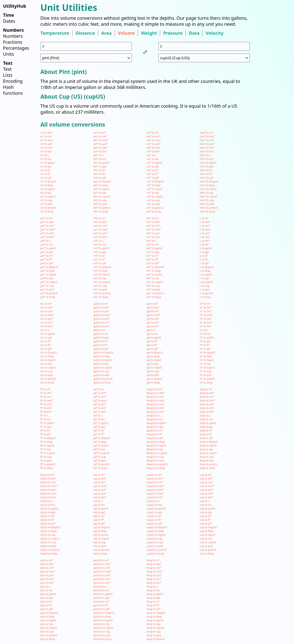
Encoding (13, 81)
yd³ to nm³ (100, 408)
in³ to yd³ (205, 349)
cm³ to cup (153, 200)
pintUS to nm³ (102, 579)
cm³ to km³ (153, 151)
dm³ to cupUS (102, 196)
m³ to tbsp (47, 185)
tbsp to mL (206, 419)
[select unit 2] (204, 58)
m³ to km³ (46, 151)
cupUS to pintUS (157, 550)
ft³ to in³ (45, 430)
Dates (9, 21)
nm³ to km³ (100, 237)
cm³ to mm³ (154, 140)
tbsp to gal (206, 427)
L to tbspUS (207, 267)
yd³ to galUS (101, 423)
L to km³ (205, 241)
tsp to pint (100, 546)
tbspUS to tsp (155, 449)
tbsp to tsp (206, 449)
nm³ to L (99, 241)
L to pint (205, 289)
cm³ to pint (153, 204)
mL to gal (46, 337)
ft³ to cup (46, 457)
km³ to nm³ (153, 237)
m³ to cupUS (48, 196)
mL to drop (47, 382)
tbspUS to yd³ (155, 438)
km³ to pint (153, 289)
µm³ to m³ (46, 218)
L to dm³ (205, 222)
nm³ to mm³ (101, 229)
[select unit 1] (86, 58)
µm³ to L (45, 241)
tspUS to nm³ (48, 494)
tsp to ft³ (99, 520)
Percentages (16, 48)
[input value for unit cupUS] (204, 46)
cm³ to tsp (153, 193)
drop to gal (153, 598)
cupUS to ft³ (154, 520)
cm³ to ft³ (152, 174)
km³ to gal (153, 252)
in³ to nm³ (206, 322)
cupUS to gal (154, 512)
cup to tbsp (207, 531)
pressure (173, 33)
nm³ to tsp (100, 278)
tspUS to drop (49, 554)
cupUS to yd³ (154, 524)
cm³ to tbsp (154, 185)
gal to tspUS (154, 360)
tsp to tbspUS (102, 527)
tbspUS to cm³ (155, 397)
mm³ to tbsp (207, 185)
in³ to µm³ (206, 319)
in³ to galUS (207, 337)
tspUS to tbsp (49, 531)
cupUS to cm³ (155, 482)
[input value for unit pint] (86, 46)
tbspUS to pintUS (157, 464)
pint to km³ (47, 583)
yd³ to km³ (100, 412)
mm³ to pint (207, 204)
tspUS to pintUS (50, 550)
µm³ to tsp (47, 278)
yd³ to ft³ (99, 434)
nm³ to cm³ (100, 226)
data (194, 33)
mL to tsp (46, 364)
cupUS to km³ (155, 497)
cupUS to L (153, 501)
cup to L (205, 501)
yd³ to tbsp (100, 442)
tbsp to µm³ (207, 404)
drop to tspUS (155, 620)
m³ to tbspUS (48, 181)
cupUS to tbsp (155, 531)
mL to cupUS (48, 367)
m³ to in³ (46, 170)
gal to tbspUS (155, 352)
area (106, 33)
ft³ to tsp (46, 449)
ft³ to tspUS (47, 445)
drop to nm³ (154, 579)
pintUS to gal (102, 598)
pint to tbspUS (49, 613)
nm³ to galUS (102, 248)
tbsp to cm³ (207, 397)
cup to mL (206, 505)
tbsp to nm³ (207, 408)
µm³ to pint (47, 289)
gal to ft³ (152, 345)
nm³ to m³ (100, 218)
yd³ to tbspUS (102, 438)
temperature (55, 33)
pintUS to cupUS (104, 628)
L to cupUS (206, 282)
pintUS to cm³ (102, 568)
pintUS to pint (102, 635)
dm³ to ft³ (99, 174)
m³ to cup (46, 200)
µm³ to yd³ (47, 263)
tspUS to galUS (49, 509)
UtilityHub (15, 6)
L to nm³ (205, 237)
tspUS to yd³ (48, 524)
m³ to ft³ (45, 174)
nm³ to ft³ (99, 259)
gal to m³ (152, 304)
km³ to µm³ (153, 233)
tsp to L (98, 501)
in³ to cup (205, 371)
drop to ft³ (153, 605)
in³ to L (204, 330)
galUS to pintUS (103, 379)
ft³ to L (44, 415)
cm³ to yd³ (153, 178)
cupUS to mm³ (155, 486)
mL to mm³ (47, 315)
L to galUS (206, 248)
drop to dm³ (154, 564)
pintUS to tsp (102, 624)
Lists (8, 75)
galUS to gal (101, 337)
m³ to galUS (48, 163)
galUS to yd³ (101, 349)
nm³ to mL (100, 244)
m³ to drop (47, 211)
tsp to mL (99, 505)
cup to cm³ (206, 482)
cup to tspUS (207, 535)
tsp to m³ (99, 475)
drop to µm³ (154, 575)
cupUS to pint (155, 546)
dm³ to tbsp (101, 185)
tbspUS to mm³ (156, 400)
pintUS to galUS (103, 594)
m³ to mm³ (47, 140)
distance (85, 33)
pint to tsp (47, 624)
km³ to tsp (153, 278)
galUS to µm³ (102, 319)
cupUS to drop (155, 554)
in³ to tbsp (206, 356)
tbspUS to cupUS (157, 453)
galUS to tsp (101, 364)
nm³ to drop (101, 297)
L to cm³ (205, 226)
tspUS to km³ (48, 497)
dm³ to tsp (100, 193)
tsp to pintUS (102, 550)
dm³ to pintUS (102, 208)
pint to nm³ (47, 579)
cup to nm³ (206, 494)
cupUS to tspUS (156, 535)
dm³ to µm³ (100, 144)
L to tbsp (205, 271)
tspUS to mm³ (49, 486)
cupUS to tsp (154, 539)
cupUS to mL (154, 505)
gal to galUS (154, 337)
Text (7, 69)
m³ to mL (46, 159)
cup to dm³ (206, 478)
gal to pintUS (155, 379)
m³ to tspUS (48, 189)
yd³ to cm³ (100, 397)
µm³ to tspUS (48, 274)
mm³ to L (205, 155)
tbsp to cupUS (208, 453)
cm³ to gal (153, 166)
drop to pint (154, 635)
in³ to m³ (205, 304)
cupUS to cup (155, 542)
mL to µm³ (47, 319)
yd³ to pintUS (102, 464)
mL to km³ (47, 326)
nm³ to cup (100, 286)
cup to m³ (206, 475)
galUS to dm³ (102, 307)
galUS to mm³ (102, 315)
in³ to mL (205, 334)
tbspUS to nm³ (155, 408)
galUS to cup (101, 371)
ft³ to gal (46, 427)
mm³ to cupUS (208, 196)
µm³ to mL (47, 244)
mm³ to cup (207, 200)
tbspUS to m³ (155, 389)
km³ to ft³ (152, 259)
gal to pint (153, 375)
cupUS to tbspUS (157, 527)
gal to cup (153, 371)
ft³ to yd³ (46, 434)
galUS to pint (102, 375)
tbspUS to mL (155, 419)
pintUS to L (100, 587)
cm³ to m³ (153, 133)
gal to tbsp (153, 356)
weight (149, 33)
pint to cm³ (47, 568)
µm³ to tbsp (48, 271)
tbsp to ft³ (206, 434)
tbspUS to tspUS (157, 445)
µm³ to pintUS (49, 293)
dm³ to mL (100, 159)
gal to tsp (152, 364)
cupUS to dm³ (155, 478)
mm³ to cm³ (207, 140)
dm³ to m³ (100, 133)
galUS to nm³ (102, 322)
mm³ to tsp (206, 193)
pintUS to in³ (101, 602)
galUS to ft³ (100, 345)
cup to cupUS (208, 542)
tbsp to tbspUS (209, 442)
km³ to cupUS (155, 282)
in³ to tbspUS (208, 352)
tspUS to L (46, 501)
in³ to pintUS (207, 379)
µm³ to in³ (46, 256)
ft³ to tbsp (46, 442)
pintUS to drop (103, 639)
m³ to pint (46, 204)
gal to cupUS (154, 367)
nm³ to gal (100, 252)
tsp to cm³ (100, 482)
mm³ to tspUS (208, 189)
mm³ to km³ (207, 151)
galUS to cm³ (101, 311)
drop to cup (154, 632)
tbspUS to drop (156, 468)
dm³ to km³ (100, 151)
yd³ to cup (100, 457)
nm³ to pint (100, 289)
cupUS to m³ (154, 475)
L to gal (204, 252)
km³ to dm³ (153, 222)
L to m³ (204, 218)
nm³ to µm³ (100, 233)
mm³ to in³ (206, 170)
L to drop (205, 297)
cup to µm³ (206, 490)
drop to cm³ (154, 568)
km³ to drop (154, 297)
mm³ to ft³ (206, 174)
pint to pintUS (49, 635)
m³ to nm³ (46, 148)
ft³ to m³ (45, 389)
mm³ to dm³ (207, 136)
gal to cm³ (153, 311)
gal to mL (152, 334)
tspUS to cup (48, 542)
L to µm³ (205, 233)
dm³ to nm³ (100, 148)
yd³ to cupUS (101, 453)
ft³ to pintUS (48, 464)
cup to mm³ (207, 486)
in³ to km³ (206, 326)
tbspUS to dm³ (155, 393)
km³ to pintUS (155, 293)
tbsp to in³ (206, 430)
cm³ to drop (154, 211)
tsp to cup (100, 542)
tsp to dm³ (100, 478)
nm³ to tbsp (101, 271)
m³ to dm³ (46, 133)
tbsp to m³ (206, 389)
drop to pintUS (156, 639)
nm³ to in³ (100, 256)
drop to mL (153, 590)
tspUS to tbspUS (50, 527)
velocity (215, 33)
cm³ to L (152, 155)
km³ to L (152, 241)
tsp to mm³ (100, 486)
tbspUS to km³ (155, 412)
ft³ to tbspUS (48, 438)
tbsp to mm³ (207, 400)
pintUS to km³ (102, 583)
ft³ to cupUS (48, 453)
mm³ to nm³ (207, 148)
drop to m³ (153, 560)
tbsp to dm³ (207, 393)
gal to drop (153, 382)
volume (126, 33)
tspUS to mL (48, 505)
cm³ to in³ (153, 170)
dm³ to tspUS (102, 189)
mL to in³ (46, 341)
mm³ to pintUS (209, 208)
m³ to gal (46, 166)
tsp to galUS (101, 509)
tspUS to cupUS (50, 539)
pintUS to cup (102, 632)
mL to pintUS (48, 379)
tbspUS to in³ (155, 430)
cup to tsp (206, 539)
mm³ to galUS (208, 163)
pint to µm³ (47, 575)
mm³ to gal (206, 166)
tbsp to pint (207, 460)
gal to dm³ (153, 307)
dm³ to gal (100, 166)
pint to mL (47, 590)
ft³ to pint (46, 460)
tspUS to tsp (48, 535)
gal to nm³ (153, 322)
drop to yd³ (153, 609)
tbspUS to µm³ (155, 404)
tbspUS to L (154, 415)
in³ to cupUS (207, 367)
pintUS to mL (102, 590)
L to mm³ (205, 229)
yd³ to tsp (99, 449)
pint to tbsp (47, 617)
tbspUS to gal (155, 427)
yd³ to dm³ (100, 393)
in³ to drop (206, 382)
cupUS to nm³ (155, 494)
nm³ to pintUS (102, 293)
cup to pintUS (208, 550)
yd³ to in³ (99, 430)
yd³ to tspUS (101, 445)
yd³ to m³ (99, 389)
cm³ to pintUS (155, 208)
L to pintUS (206, 293)
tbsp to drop (207, 468)
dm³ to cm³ (100, 136)
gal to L (151, 330)
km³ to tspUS (155, 274)
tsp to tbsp (100, 531)
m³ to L (45, 155)
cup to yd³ (206, 524)
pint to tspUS (48, 620)
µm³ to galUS (48, 248)
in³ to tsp (205, 364)
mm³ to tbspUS (209, 181)
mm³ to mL (206, 159)
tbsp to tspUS (208, 445)
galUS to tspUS (103, 360)
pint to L (45, 587)
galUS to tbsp (102, 356)
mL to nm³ (47, 322)
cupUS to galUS (156, 509)
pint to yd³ (47, 609)
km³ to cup (153, 286)
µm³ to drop (48, 297)
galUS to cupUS (103, 367)
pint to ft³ (46, 605)
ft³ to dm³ (46, 393)
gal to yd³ (152, 349)
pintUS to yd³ (102, 609)
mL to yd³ (46, 349)
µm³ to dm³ (47, 222)
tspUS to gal (48, 512)
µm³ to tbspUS (49, 267)
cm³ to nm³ (153, 148)
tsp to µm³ (100, 490)
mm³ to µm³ (207, 144)
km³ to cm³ (153, 226)
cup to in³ (205, 516)
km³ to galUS (154, 248)
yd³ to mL (99, 419)
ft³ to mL (46, 419)
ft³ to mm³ (47, 400)
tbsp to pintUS (208, 464)
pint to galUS (48, 594)
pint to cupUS (49, 628)
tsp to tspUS (101, 535)
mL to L (45, 330)
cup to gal (206, 512)
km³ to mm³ (154, 229)
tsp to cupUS (101, 539)
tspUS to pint (48, 546)
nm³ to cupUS (102, 282)
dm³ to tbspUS (102, 181)
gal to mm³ (153, 315)
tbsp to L (205, 415)
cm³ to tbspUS (155, 181)
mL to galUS (48, 334)
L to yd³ (204, 263)
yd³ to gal (99, 427)
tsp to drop (100, 554)
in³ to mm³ (206, 315)
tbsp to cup (207, 457)
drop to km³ (154, 583)
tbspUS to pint (155, 460)
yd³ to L (98, 415)
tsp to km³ (100, 497)
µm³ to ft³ (46, 259)
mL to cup (46, 371)
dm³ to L (99, 155)
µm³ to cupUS (49, 282)
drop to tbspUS (156, 613)
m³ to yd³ (46, 178)
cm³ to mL (153, 159)
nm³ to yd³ (100, 263)
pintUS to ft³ (101, 605)
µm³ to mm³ (48, 229)
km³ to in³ (153, 256)
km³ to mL (153, 244)
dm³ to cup (100, 200)
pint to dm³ (47, 564)
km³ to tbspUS (155, 267)
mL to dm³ (47, 307)
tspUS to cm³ (48, 482)
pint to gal (47, 598)
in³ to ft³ (205, 345)
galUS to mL (101, 334)
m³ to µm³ (46, 144)
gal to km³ (153, 326)
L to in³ (204, 256)
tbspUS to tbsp (156, 442)
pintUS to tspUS (103, 620)
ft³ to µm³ (46, 404)
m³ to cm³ (46, 136)
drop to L (152, 587)
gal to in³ (152, 341)
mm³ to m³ (206, 133)
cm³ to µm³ (153, 144)
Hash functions (13, 90)
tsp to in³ (99, 516)
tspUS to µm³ (48, 490)
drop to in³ (153, 602)
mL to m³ (46, 304)
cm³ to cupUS (155, 196)
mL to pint (47, 375)
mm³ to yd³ (207, 178)
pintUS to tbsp (102, 617)
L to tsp (204, 278)
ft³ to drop (47, 468)
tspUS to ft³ (47, 520)
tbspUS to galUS (157, 423)
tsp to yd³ (99, 524)
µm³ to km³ (47, 237)
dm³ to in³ (100, 170)
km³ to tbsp (154, 271)
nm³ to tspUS (102, 274)
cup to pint (206, 546)
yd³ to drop (100, 468)
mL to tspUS (48, 360)
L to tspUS (206, 274)
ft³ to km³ (46, 412)
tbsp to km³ (207, 412)
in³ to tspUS (207, 360)
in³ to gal (205, 341)
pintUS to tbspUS (104, 613)
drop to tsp (153, 624)
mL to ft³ (46, 345)
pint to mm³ (48, 572)
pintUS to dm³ (102, 564)
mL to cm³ (46, 311)
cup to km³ (206, 497)
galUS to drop (102, 382)
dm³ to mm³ (101, 140)
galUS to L (100, 330)
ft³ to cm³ (46, 397)
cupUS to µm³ (155, 490)
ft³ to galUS (47, 423)
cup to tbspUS (208, 527)
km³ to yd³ (153, 263)
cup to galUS (207, 509)
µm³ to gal (47, 252)
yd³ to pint (100, 460)
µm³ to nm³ (47, 233)
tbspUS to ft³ (154, 434)
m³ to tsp (46, 193)
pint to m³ (46, 560)
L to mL (204, 244)
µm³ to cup (47, 286)
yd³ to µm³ (100, 404)
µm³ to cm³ (47, 226)
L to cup (205, 286)
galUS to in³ (101, 341)
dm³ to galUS (102, 163)
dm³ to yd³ (100, 178)
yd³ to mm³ (100, 400)
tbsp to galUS (208, 423)
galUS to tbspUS (103, 352)
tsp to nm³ (100, 494)
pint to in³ (46, 602)
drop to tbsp (154, 617)
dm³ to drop (101, 211)
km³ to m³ (153, 218)
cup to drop (207, 554)
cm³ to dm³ (153, 136)
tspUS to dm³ (48, 478)
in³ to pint (206, 375)
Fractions (13, 42)
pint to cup (47, 632)
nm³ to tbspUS (102, 267)
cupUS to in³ (154, 516)
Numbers (13, 36)
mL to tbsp (47, 356)
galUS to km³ (101, 326)
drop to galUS (155, 594)
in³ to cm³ (206, 311)
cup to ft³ (205, 520)
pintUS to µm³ (102, 575)
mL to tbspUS (49, 352)
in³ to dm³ (206, 307)
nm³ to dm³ (100, 222)
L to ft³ (204, 259)
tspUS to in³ (47, 516)
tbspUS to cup (155, 457)
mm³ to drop (207, 211)
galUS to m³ (101, 304)
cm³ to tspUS (154, 189)
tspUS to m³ (48, 475)
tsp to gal (99, 512)
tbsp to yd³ (206, 438)
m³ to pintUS (48, 208)
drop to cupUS (155, 628)
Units (9, 54)
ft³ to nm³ (46, 408)
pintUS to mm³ (103, 572)
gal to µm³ (153, 319)
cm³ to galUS (154, 163)
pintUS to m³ (101, 560)
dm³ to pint (100, 204)
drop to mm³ (154, 572)
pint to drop (48, 639)
